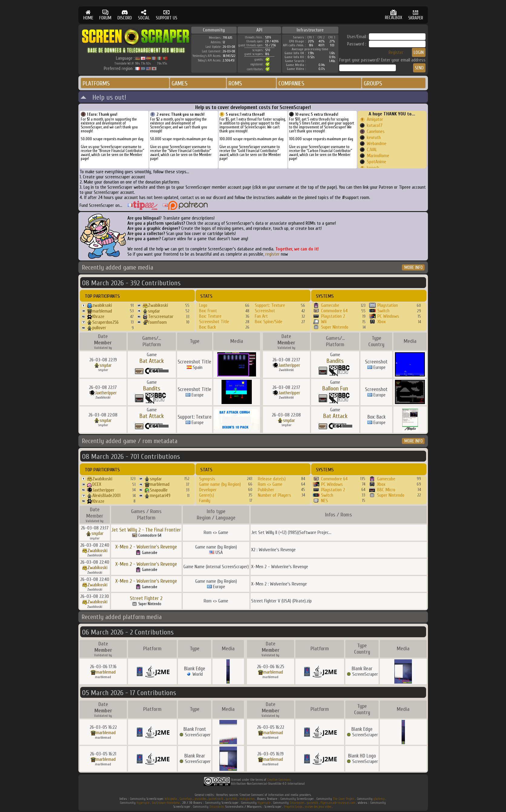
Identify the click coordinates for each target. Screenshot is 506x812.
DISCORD (125, 15)
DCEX (97, 484)
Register (396, 53)
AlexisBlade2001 (106, 495)
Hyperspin (143, 803)
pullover (99, 328)
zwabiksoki (102, 305)
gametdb (231, 799)
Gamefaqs (186, 799)
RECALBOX (394, 15)
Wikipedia (171, 799)
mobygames (247, 799)
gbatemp (379, 799)
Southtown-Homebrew (166, 803)
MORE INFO (414, 268)
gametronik (216, 799)
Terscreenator (161, 317)
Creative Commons (279, 780)
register (273, 254)
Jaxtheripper (289, 365)
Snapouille (159, 490)
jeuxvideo (200, 799)
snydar (154, 311)
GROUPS (373, 83)
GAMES (180, 83)
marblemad (102, 311)
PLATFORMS (96, 83)
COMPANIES (291, 83)
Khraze (98, 317)
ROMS (235, 83)
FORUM (105, 15)
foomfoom (157, 322)
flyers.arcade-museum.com (338, 803)
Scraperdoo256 (105, 322)
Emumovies (297, 803)
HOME (88, 15)
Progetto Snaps (293, 807)
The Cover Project (344, 799)
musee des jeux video (318, 807)
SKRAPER (416, 15)
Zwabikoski (158, 305)
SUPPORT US (167, 15)
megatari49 (160, 495)
